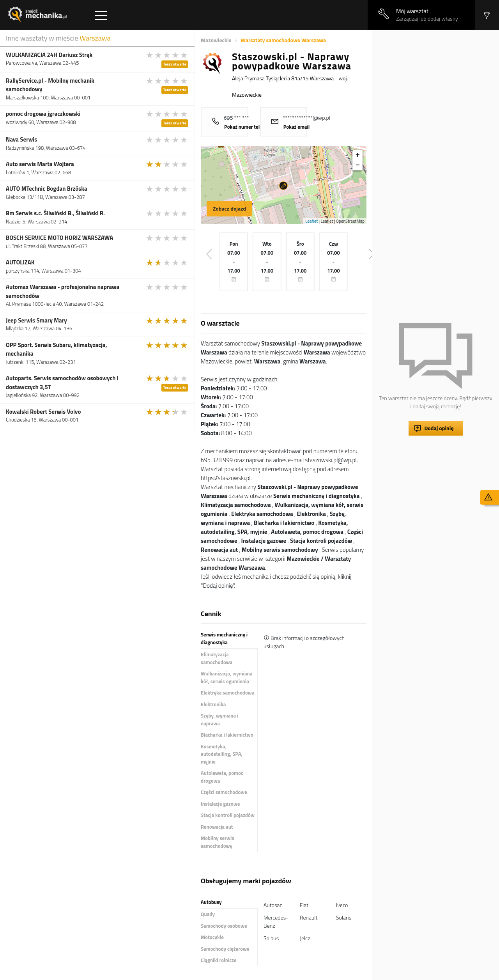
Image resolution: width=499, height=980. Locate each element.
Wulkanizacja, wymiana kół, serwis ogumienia (226, 677)
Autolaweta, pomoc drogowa (222, 777)
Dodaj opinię (439, 428)
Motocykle (212, 937)
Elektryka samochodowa (228, 693)
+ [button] (358, 155)
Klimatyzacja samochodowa (217, 658)
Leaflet (311, 221)
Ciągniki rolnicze (219, 960)
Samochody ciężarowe (225, 949)
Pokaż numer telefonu (248, 127)
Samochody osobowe (224, 926)
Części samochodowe (224, 792)
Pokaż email (297, 127)
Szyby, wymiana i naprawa (219, 719)
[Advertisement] (436, 147)
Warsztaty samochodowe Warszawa (283, 40)
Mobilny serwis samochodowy (218, 842)
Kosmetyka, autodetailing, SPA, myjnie (222, 754)
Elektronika (213, 704)
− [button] (358, 165)
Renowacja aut (217, 827)
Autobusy (211, 902)
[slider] (167, 55)
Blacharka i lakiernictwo (227, 735)
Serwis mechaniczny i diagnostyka (224, 638)
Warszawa (95, 38)
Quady (208, 914)
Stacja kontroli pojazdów (228, 815)
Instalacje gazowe (220, 804)
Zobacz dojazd (229, 208)
